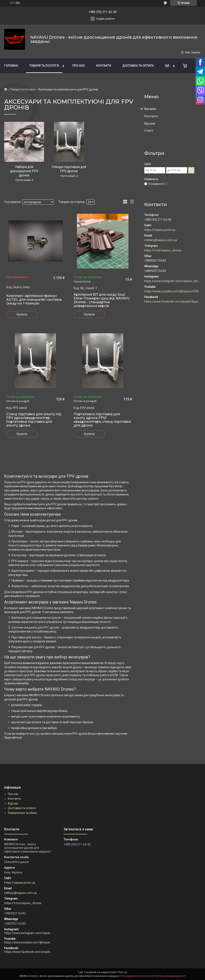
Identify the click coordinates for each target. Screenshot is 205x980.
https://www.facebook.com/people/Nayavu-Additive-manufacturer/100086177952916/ (173, 302)
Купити (22, 314)
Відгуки (150, 123)
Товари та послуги (44, 66)
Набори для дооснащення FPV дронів (24, 171)
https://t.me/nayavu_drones (163, 250)
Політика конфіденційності (170, 976)
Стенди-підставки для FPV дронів (69, 169)
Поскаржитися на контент (136, 976)
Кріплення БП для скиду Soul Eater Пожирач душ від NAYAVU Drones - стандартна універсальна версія (102, 300)
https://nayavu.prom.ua (160, 230)
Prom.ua (122, 972)
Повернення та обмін (22, 813)
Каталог (150, 109)
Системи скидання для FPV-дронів (35, 627)
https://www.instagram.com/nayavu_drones (173, 281)
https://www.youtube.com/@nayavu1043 (172, 291)
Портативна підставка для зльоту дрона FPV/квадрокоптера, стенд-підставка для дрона (102, 420)
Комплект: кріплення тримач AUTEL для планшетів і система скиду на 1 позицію (34, 300)
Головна (11, 66)
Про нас (79, 66)
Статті (149, 131)
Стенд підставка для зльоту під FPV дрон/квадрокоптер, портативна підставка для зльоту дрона (34, 420)
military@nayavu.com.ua (161, 240)
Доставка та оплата (138, 66)
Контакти (104, 66)
